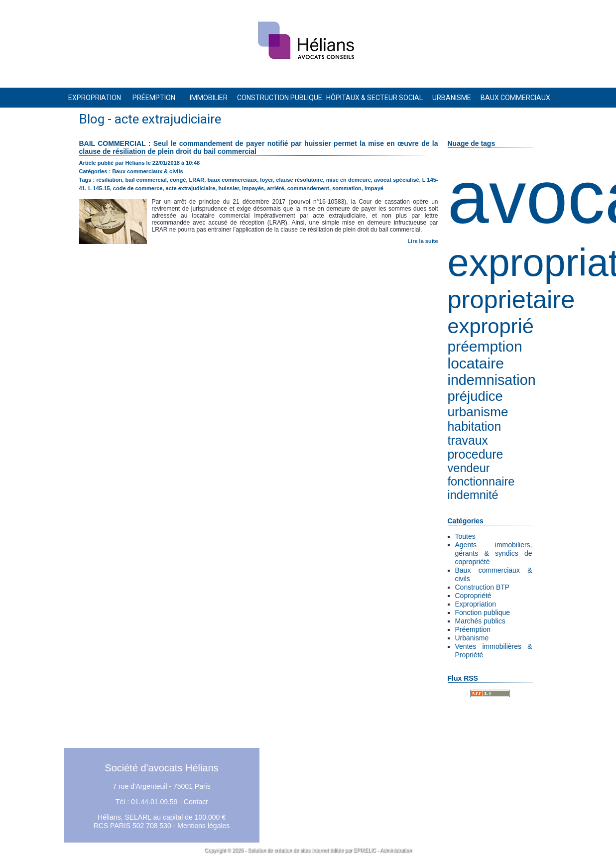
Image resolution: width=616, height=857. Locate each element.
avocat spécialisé (397, 180)
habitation (475, 427)
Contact (196, 802)
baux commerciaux (232, 180)
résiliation (109, 180)
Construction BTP (483, 587)
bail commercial (146, 180)
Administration (396, 850)
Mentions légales (203, 826)
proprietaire (511, 300)
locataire (476, 363)
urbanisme (478, 412)
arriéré (275, 188)
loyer (266, 180)
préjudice (475, 396)
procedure (476, 454)
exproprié (491, 326)
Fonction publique (483, 612)
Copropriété (473, 596)
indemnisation (492, 380)
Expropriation (476, 604)
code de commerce (138, 188)
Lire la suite (423, 241)
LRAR (197, 180)
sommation (347, 188)
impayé (374, 188)
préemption (485, 346)
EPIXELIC (365, 850)
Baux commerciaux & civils (147, 171)
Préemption (473, 629)
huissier (229, 188)
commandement (308, 188)
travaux (468, 440)
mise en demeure (349, 180)
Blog (92, 119)
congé (178, 180)
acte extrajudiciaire (191, 188)
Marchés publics (480, 621)
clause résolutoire (299, 180)
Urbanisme (472, 638)
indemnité (473, 495)
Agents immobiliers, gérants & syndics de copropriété (494, 553)
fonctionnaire (481, 482)
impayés (253, 188)
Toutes (465, 536)
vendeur (469, 468)
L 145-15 (99, 188)
